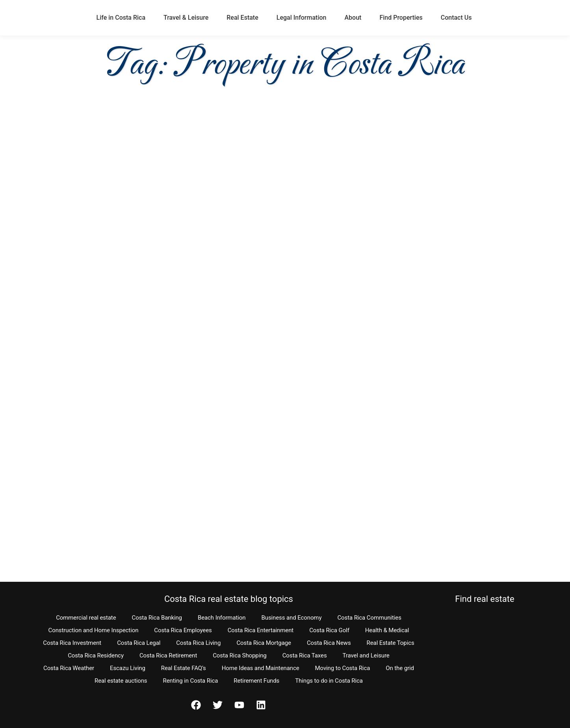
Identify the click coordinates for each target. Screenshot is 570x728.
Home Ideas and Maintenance (261, 668)
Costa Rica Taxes (305, 655)
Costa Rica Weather (69, 668)
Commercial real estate (86, 618)
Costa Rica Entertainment (261, 630)
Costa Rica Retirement (168, 655)
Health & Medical (387, 630)
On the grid (400, 668)
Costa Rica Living (198, 643)
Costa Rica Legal (139, 643)
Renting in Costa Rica (191, 681)
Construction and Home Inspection (94, 630)
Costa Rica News (329, 643)
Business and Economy (291, 618)
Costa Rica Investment (72, 643)
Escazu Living (128, 668)
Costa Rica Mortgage (264, 643)
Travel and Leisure (366, 655)
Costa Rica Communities (369, 618)
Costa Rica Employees (183, 630)
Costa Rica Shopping (240, 655)
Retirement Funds (256, 681)
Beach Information (222, 618)
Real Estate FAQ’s (184, 668)
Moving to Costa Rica (343, 668)
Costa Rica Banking (157, 618)
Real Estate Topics (391, 643)
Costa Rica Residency (96, 655)
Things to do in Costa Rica (329, 681)
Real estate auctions (121, 681)
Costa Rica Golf (329, 630)
